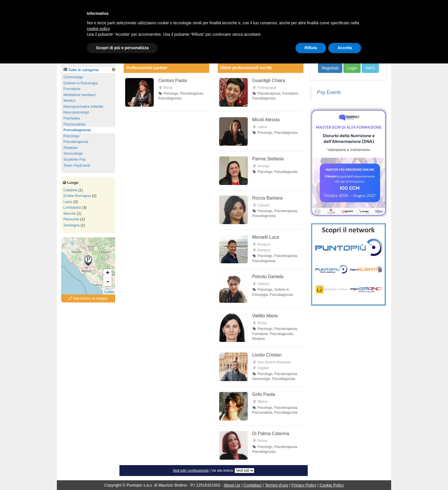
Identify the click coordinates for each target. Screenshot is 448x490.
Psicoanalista (74, 124)
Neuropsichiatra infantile (83, 106)
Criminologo (73, 77)
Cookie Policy (332, 485)
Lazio (68, 202)
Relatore (70, 148)
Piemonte (71, 219)
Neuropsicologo (76, 112)
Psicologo (71, 136)
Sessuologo (73, 153)
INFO (370, 68)
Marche (70, 213)
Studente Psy (74, 159)
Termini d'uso (277, 485)
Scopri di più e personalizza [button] (122, 48)
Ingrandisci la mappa (88, 298)
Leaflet (109, 292)
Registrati (330, 68)
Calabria (70, 190)
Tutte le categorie (83, 70)
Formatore (72, 89)
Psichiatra (72, 118)
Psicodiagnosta (77, 130)
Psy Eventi (329, 92)
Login (352, 68)
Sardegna (71, 225)
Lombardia (72, 207)
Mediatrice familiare (80, 95)
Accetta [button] (345, 48)
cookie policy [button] (98, 29)
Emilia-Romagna (77, 196)
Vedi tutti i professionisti (190, 471)
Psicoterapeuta (76, 142)
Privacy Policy (304, 485)
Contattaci (252, 485)
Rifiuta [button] (311, 48)
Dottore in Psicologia (80, 83)
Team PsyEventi (77, 165)
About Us (232, 485)
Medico (69, 100)
